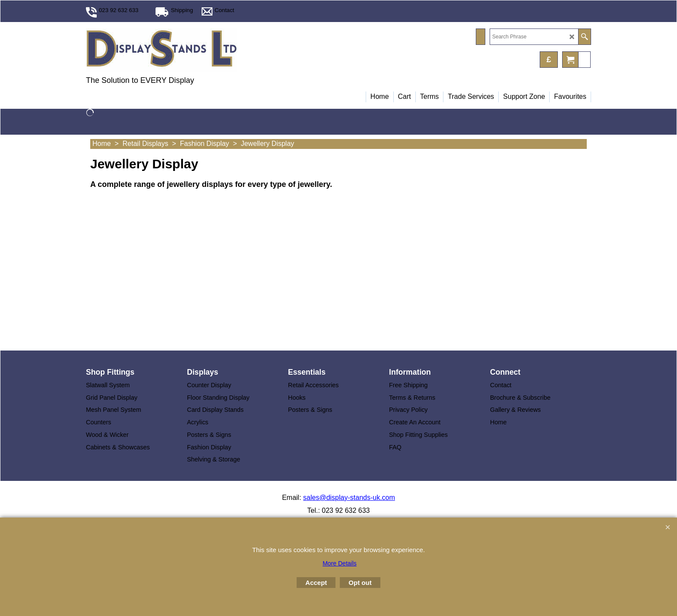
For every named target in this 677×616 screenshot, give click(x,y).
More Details (340, 563)
